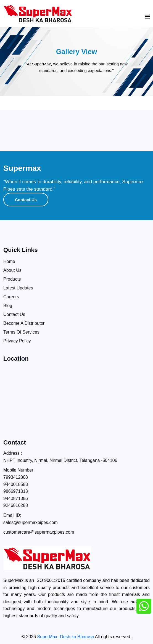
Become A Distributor (24, 323)
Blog (8, 306)
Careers (11, 297)
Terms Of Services (21, 332)
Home (9, 261)
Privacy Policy (17, 341)
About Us (12, 270)
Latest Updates (18, 288)
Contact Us (26, 200)
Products (12, 279)
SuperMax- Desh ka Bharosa (65, 637)
